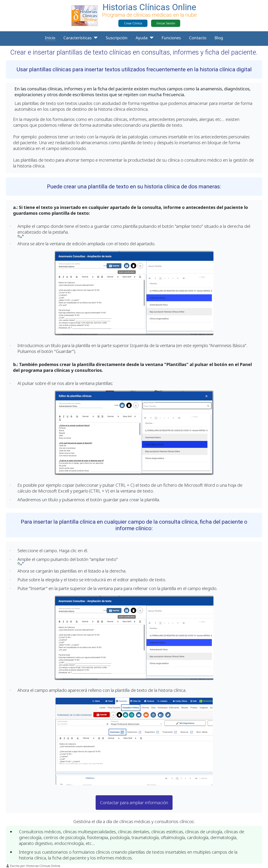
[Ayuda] (151, 38)
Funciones (171, 38)
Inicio (50, 38)
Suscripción (117, 38)
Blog (219, 38)
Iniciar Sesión (166, 23)
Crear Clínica (133, 23)
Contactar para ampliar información (134, 802)
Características (78, 38)
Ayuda (142, 38)
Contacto (198, 38)
